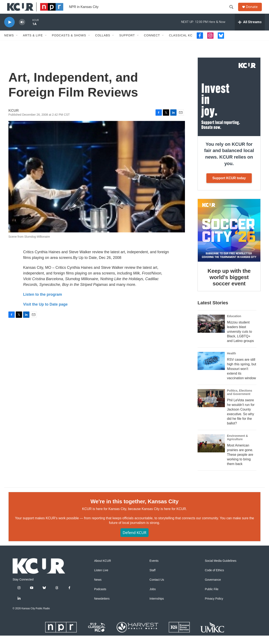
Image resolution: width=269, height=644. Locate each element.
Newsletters (102, 607)
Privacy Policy (214, 607)
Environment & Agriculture (237, 446)
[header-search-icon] (233, 11)
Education (234, 325)
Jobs (153, 598)
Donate (254, 11)
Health (231, 362)
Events (154, 569)
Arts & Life (33, 44)
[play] (9, 31)
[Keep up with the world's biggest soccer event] (229, 239)
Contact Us (157, 588)
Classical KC (181, 44)
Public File (212, 598)
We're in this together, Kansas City (134, 510)
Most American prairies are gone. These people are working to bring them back (240, 463)
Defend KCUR (134, 541)
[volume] (22, 31)
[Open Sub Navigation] (17, 44)
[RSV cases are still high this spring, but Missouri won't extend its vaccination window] (211, 369)
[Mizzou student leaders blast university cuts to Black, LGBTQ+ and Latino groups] (211, 332)
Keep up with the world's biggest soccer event (229, 286)
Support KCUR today (229, 186)
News (9, 44)
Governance (213, 588)
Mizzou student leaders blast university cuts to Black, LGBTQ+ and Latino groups (240, 340)
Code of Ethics (214, 579)
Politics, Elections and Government (240, 401)
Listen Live (101, 579)
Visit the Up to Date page (45, 313)
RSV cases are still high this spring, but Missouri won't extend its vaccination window (242, 377)
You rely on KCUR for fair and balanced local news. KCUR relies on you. (229, 162)
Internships (157, 607)
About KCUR (103, 569)
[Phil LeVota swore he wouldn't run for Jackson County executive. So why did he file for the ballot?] (211, 407)
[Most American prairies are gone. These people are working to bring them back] (211, 452)
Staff (152, 579)
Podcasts (100, 598)
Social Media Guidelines (221, 569)
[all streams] (250, 30)
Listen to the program (43, 303)
